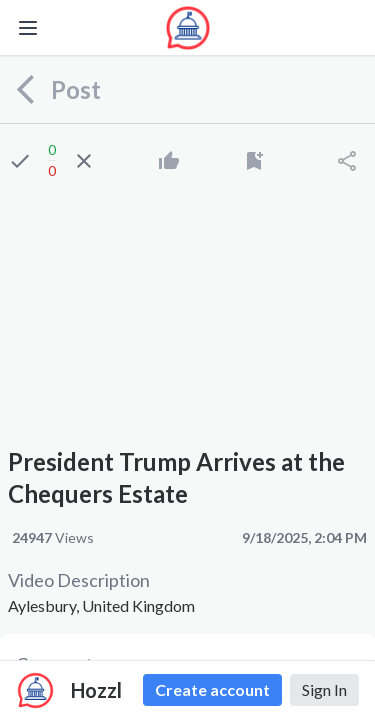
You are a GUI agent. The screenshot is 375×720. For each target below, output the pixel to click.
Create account (212, 689)
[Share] (347, 161)
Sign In (324, 689)
